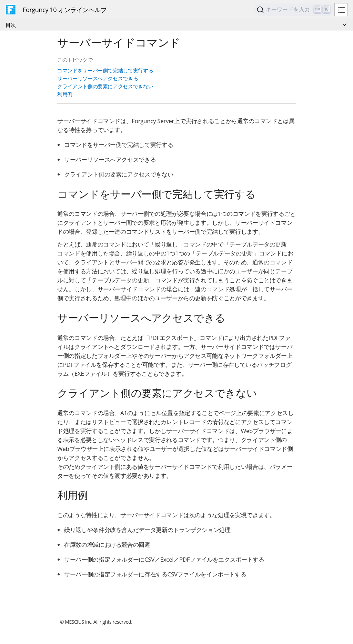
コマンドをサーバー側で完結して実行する (105, 70)
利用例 (65, 94)
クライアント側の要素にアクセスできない (105, 86)
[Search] (294, 10)
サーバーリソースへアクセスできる (98, 78)
